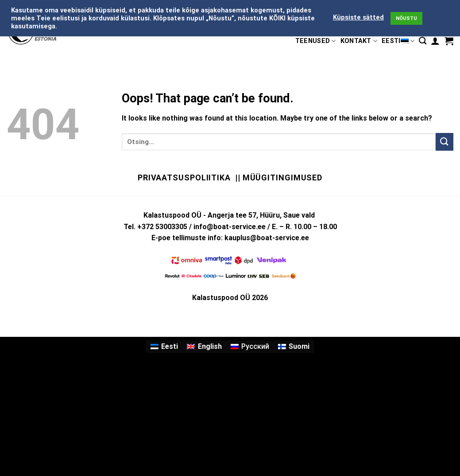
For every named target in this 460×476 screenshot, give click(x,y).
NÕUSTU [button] (406, 18)
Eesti (398, 41)
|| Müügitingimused (279, 178)
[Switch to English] (204, 347)
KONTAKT (359, 41)
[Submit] (445, 142)
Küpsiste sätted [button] (358, 17)
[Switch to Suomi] (294, 347)
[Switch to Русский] (250, 347)
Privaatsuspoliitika (184, 178)
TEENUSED (316, 41)
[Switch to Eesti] (164, 347)
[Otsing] (423, 41)
